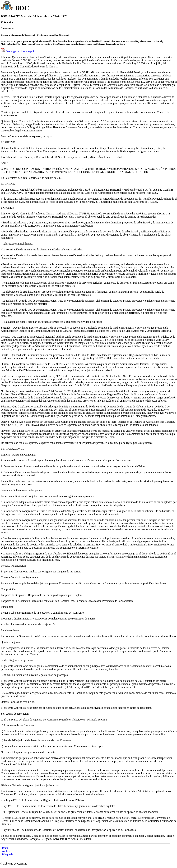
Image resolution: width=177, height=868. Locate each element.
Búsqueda (8, 854)
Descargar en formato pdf (20, 51)
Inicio (5, 848)
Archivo (7, 851)
